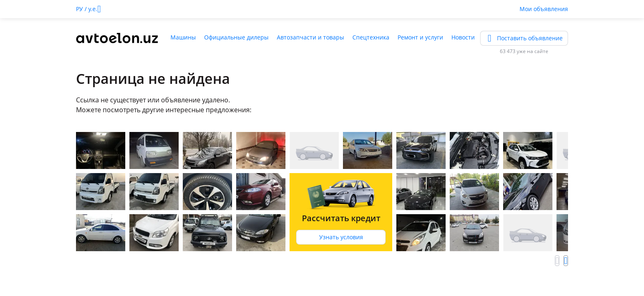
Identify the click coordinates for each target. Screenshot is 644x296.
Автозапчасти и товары (310, 37)
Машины (183, 37)
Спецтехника (371, 37)
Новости (463, 37)
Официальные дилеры (236, 37)
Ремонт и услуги (420, 37)
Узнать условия (341, 237)
